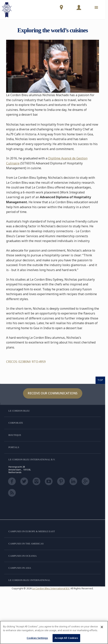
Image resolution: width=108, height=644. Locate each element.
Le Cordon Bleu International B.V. (51, 588)
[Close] (102, 627)
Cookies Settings (37, 638)
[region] (54, 632)
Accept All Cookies (66, 638)
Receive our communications (53, 393)
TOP (100, 380)
